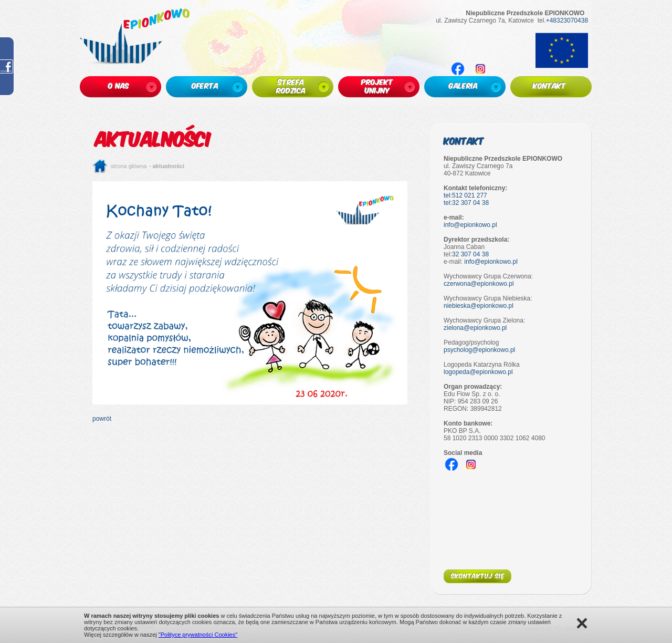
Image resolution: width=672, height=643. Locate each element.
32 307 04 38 (470, 254)
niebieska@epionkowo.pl (479, 306)
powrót (102, 419)
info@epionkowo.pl (470, 225)
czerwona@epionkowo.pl (479, 284)
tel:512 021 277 (465, 195)
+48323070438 (567, 20)
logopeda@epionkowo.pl (478, 372)
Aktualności (169, 166)
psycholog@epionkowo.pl (479, 350)
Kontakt (464, 141)
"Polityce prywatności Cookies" (198, 635)
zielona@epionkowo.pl (475, 328)
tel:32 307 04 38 (466, 203)
